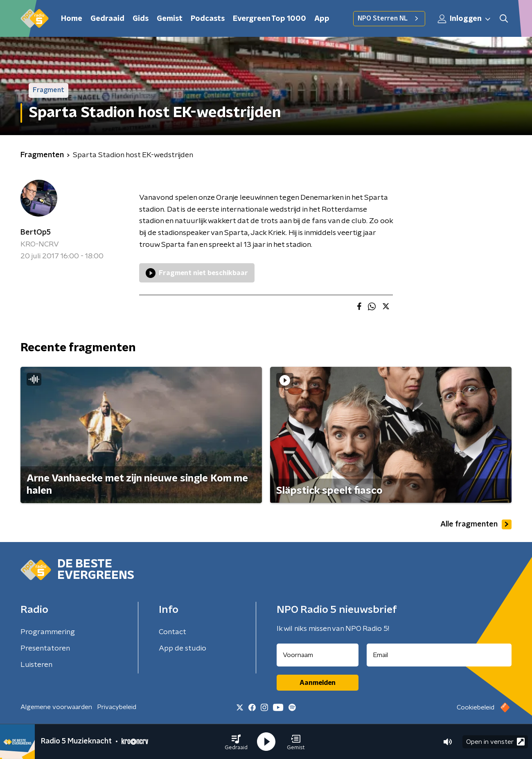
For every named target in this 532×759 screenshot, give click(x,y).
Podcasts (208, 19)
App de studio (183, 648)
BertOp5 (36, 233)
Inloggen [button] (464, 19)
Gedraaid (107, 19)
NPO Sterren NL (389, 18)
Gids (141, 19)
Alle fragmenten (476, 524)
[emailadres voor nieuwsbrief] (439, 655)
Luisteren (36, 665)
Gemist (170, 19)
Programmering (48, 632)
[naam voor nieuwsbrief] (318, 655)
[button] (236, 742)
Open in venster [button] (495, 742)
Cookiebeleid (476, 707)
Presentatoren (45, 648)
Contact (172, 632)
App (322, 19)
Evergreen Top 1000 (269, 19)
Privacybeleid (117, 707)
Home (72, 19)
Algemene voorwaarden (56, 707)
